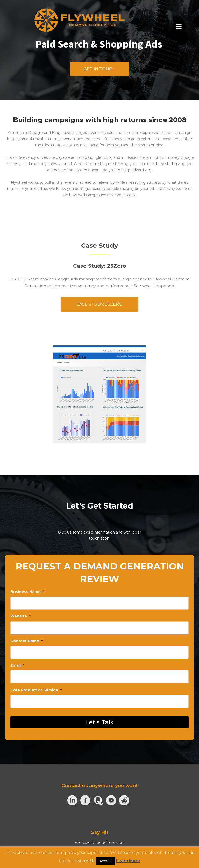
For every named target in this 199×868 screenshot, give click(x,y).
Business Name (27, 592)
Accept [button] (106, 861)
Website (20, 616)
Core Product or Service (36, 690)
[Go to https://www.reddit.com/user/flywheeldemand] (124, 800)
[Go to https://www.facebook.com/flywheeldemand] (85, 801)
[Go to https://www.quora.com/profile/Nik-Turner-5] (98, 800)
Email (17, 665)
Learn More (128, 861)
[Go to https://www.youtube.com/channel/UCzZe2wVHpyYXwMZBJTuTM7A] (111, 801)
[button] (99, 69)
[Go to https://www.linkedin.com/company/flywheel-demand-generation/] (72, 801)
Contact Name (27, 641)
